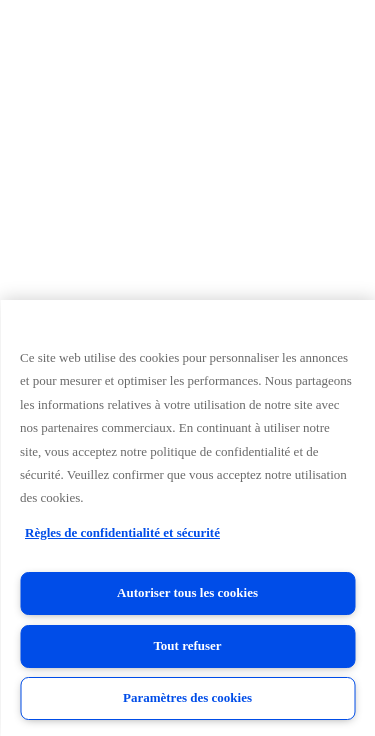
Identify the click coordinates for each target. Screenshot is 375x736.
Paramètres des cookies (187, 697)
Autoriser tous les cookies (187, 592)
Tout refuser (187, 645)
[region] (187, 518)
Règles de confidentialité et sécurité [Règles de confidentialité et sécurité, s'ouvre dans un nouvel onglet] (122, 532)
